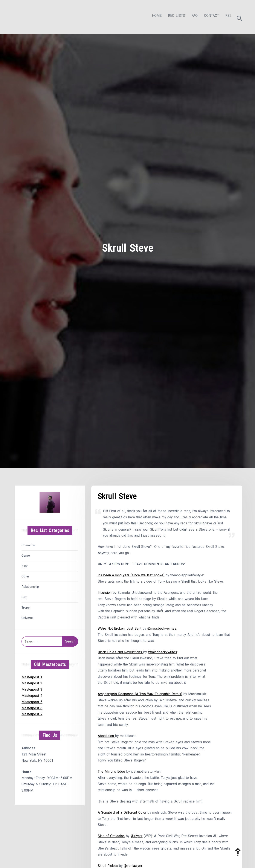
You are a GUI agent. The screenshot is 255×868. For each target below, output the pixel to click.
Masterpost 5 (32, 701)
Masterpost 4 (32, 694)
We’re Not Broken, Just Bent (120, 628)
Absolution (106, 736)
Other (25, 575)
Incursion (105, 592)
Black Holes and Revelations (121, 652)
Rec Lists (173, 16)
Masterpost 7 (32, 713)
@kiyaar (137, 837)
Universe (27, 617)
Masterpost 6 (32, 707)
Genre (26, 554)
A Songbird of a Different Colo (121, 814)
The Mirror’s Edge (112, 773)
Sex (24, 596)
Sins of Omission (111, 837)
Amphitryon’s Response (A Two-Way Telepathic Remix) (140, 694)
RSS (225, 16)
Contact (208, 16)
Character (28, 544)
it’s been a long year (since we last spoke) (131, 575)
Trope (26, 606)
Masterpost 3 (32, 688)
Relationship (30, 585)
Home (153, 16)
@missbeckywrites (162, 628)
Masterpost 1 (32, 676)
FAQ (191, 16)
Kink (24, 565)
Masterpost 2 (32, 682)
